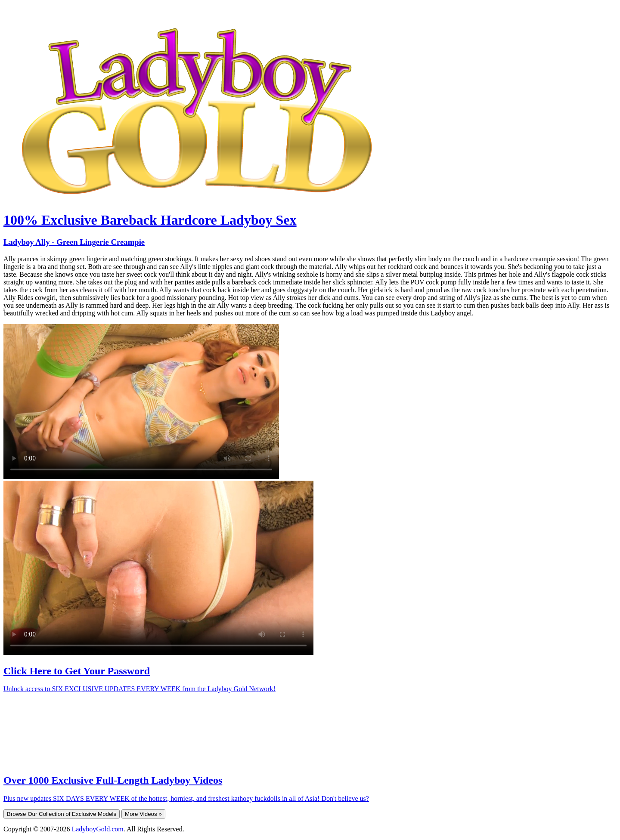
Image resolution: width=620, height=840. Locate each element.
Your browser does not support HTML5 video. (141, 401)
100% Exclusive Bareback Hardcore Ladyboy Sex (150, 220)
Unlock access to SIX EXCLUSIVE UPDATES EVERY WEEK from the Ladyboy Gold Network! (139, 689)
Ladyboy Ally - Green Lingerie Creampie (74, 242)
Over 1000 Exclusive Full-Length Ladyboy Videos (113, 780)
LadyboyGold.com (97, 829)
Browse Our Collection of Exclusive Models (62, 814)
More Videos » (143, 814)
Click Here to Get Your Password (77, 671)
